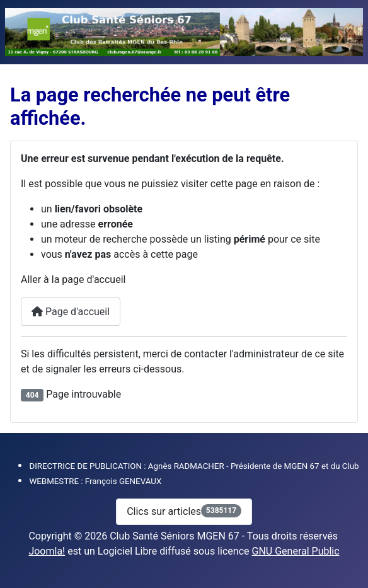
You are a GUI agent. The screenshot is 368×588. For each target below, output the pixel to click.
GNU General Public (296, 551)
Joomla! (47, 551)
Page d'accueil (71, 312)
